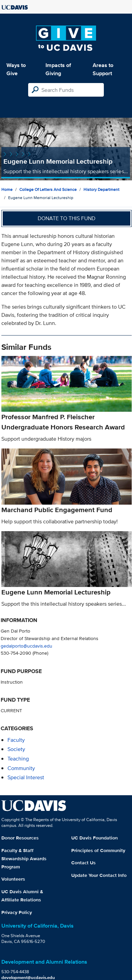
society (16, 749)
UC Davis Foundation (95, 838)
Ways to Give (16, 69)
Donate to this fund (67, 218)
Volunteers (13, 879)
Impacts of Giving (58, 69)
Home (7, 189)
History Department (101, 189)
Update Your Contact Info (99, 875)
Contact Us (83, 863)
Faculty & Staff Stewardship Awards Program (24, 859)
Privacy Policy (17, 912)
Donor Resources (20, 838)
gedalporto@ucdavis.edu (26, 646)
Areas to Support (103, 69)
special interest (26, 777)
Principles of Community (98, 850)
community (21, 768)
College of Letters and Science (48, 189)
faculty (16, 740)
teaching (18, 759)
